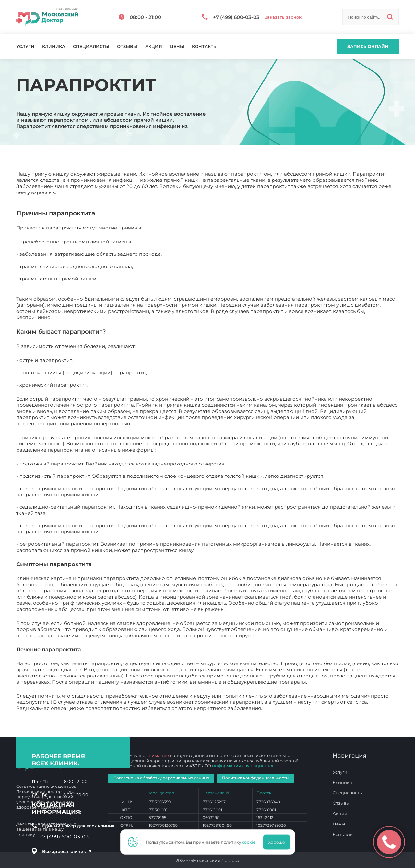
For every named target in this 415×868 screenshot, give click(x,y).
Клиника (54, 47)
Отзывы (127, 47)
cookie (251, 842)
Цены (177, 47)
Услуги (25, 47)
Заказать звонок (283, 17)
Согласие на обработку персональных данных (161, 778)
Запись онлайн (368, 46)
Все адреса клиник (67, 851)
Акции (154, 47)
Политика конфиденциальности (255, 778)
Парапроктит (280, 708)
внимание (158, 755)
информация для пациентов (243, 766)
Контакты (205, 47)
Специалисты (91, 47)
